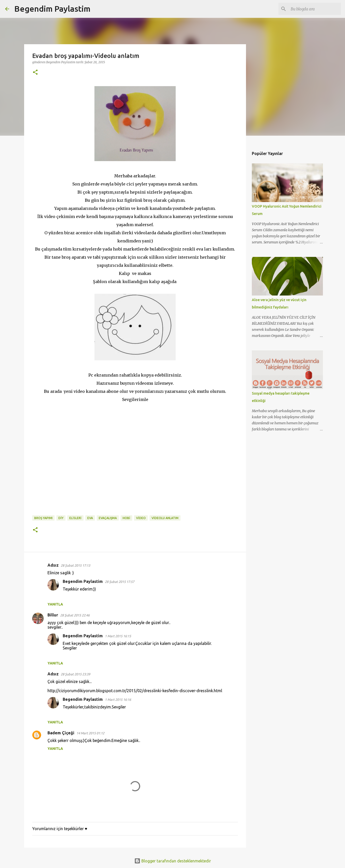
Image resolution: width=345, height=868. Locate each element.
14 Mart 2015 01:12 (90, 733)
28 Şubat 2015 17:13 (75, 565)
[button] (35, 73)
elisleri (75, 518)
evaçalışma (108, 518)
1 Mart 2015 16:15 (118, 636)
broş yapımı (43, 518)
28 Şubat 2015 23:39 (75, 674)
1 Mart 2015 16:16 (118, 700)
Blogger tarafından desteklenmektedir (173, 861)
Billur (53, 615)
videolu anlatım (165, 518)
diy (61, 518)
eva (90, 518)
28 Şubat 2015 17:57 (120, 582)
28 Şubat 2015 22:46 (75, 615)
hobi (126, 518)
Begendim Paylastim (52, 9)
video (141, 518)
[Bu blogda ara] (314, 9)
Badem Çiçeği (61, 733)
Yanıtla (55, 604)
